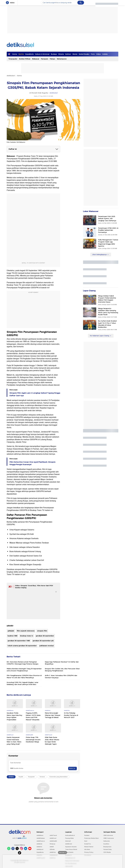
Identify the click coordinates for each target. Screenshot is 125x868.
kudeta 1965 (12, 636)
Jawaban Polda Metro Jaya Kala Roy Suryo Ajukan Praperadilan (14, 716)
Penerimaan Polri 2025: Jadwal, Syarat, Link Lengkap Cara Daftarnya (107, 218)
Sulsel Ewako (84, 54)
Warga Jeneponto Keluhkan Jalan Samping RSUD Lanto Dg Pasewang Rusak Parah (108, 312)
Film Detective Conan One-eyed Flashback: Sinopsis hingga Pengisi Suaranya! (32, 463)
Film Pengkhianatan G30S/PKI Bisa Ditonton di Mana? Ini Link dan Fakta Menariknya (24, 676)
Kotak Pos (88, 844)
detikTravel (53, 835)
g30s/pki (11, 631)
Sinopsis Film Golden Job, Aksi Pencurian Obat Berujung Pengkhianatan (62, 670)
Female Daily (107, 849)
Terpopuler (13, 59)
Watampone (62, 59)
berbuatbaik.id (70, 835)
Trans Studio (69, 852)
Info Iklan (87, 849)
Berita (21, 54)
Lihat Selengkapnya (100, 254)
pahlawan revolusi (47, 646)
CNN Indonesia (108, 835)
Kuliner (68, 54)
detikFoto (53, 852)
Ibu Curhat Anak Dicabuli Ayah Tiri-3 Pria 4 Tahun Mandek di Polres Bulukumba (107, 324)
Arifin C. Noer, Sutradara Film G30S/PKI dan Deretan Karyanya (61, 676)
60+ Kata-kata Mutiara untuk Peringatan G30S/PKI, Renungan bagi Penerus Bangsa (22, 663)
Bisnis (75, 54)
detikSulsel (11, 76)
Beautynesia (107, 847)
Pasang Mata (69, 838)
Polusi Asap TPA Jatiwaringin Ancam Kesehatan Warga (33, 740)
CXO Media (107, 852)
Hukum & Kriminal (42, 54)
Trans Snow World (71, 849)
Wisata (61, 54)
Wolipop (52, 844)
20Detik (52, 849)
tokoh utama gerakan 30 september (22, 646)
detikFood (53, 838)
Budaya (54, 54)
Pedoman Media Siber (91, 838)
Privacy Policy (89, 852)
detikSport (40, 849)
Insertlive (106, 844)
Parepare (45, 59)
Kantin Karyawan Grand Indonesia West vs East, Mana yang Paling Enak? (14, 741)
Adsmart (68, 841)
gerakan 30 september (45, 636)
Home (15, 54)
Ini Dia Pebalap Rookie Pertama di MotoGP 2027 (71, 715)
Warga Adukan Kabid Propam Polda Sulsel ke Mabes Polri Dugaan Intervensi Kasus (107, 299)
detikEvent (69, 844)
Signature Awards (71, 847)
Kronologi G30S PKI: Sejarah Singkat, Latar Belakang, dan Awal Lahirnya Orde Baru (22, 683)
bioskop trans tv (27, 636)
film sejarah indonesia (26, 631)
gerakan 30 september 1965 (19, 641)
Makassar (36, 59)
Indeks (105, 54)
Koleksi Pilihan (25, 59)
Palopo (52, 59)
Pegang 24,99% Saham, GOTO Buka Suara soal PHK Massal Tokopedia (33, 716)
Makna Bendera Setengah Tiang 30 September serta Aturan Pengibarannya (24, 670)
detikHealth (53, 841)
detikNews (40, 835)
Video (99, 54)
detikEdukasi (41, 838)
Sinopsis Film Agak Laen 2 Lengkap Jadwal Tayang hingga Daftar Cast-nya (35, 394)
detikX (52, 847)
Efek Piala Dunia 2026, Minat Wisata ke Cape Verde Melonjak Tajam (52, 741)
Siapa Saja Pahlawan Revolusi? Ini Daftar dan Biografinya (62, 663)
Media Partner (89, 847)
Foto (93, 54)
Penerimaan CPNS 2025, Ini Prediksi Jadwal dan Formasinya (108, 230)
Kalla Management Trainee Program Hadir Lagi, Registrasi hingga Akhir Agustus (108, 243)
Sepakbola (29, 54)
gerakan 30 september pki (43, 641)
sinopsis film (42, 631)
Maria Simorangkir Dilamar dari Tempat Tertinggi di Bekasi (53, 715)
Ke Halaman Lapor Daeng (101, 336)
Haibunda (107, 841)
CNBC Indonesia (109, 838)
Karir (86, 841)
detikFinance (41, 841)
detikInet (39, 844)
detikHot (39, 847)
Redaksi (87, 835)
